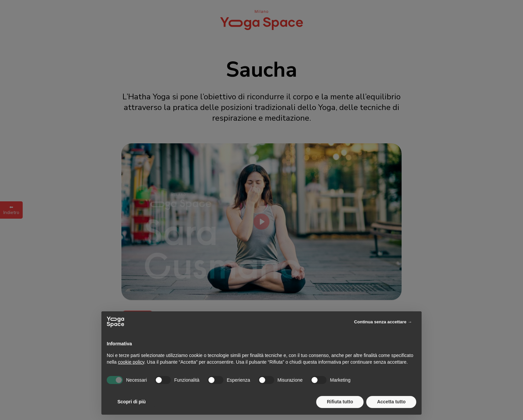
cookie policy (131, 362)
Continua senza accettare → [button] (383, 322)
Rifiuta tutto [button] (340, 402)
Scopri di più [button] (132, 402)
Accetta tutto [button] (391, 402)
